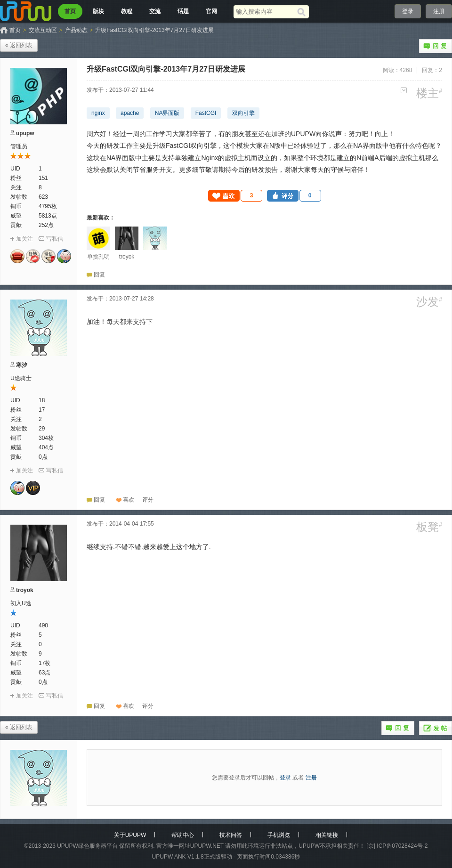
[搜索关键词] (265, 12)
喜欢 (129, 500)
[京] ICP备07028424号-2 (397, 846)
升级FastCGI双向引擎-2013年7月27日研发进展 (154, 30)
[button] (235, 196)
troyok (25, 590)
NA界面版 (167, 113)
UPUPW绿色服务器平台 (87, 846)
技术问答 (231, 835)
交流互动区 (43, 30)
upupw (25, 133)
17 (42, 410)
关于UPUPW (130, 835)
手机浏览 (279, 835)
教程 (127, 11)
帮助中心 (183, 835)
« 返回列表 (19, 45)
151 (43, 178)
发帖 (436, 728)
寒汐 (22, 365)
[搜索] (303, 12)
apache (130, 113)
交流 (155, 11)
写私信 (55, 239)
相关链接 (327, 835)
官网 (211, 11)
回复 (436, 46)
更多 (404, 90)
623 (43, 197)
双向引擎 (243, 113)
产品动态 (76, 30)
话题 (183, 11)
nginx (98, 113)
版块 (98, 11)
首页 (70, 11)
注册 (439, 11)
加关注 (24, 239)
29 (42, 429)
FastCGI (206, 113)
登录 (408, 11)
